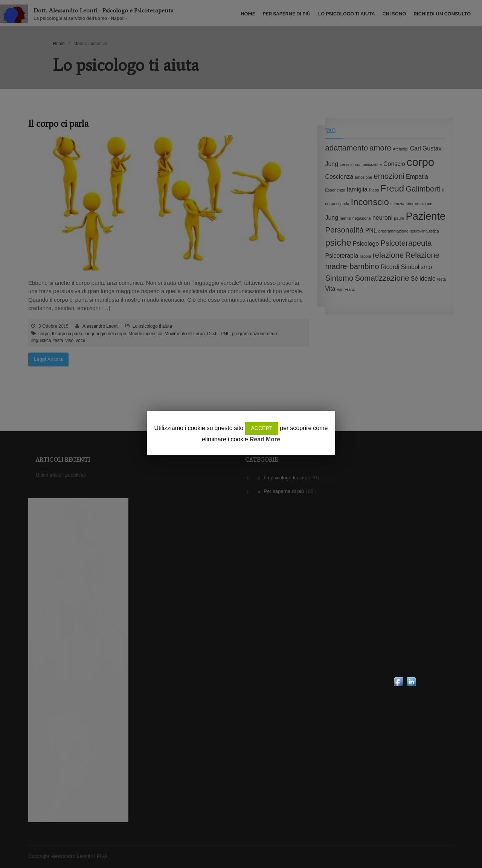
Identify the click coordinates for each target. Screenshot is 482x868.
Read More (265, 439)
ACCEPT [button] (262, 428)
